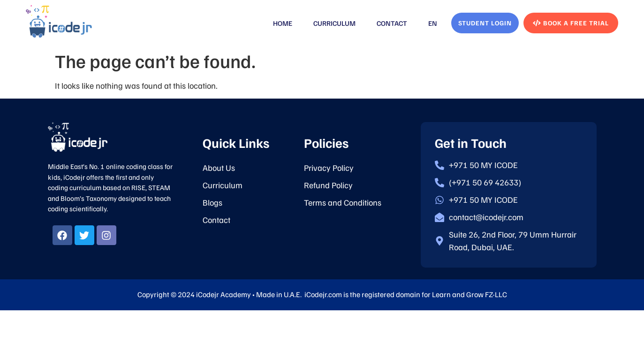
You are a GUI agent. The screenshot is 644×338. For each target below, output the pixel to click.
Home (283, 23)
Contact (392, 23)
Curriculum (334, 23)
